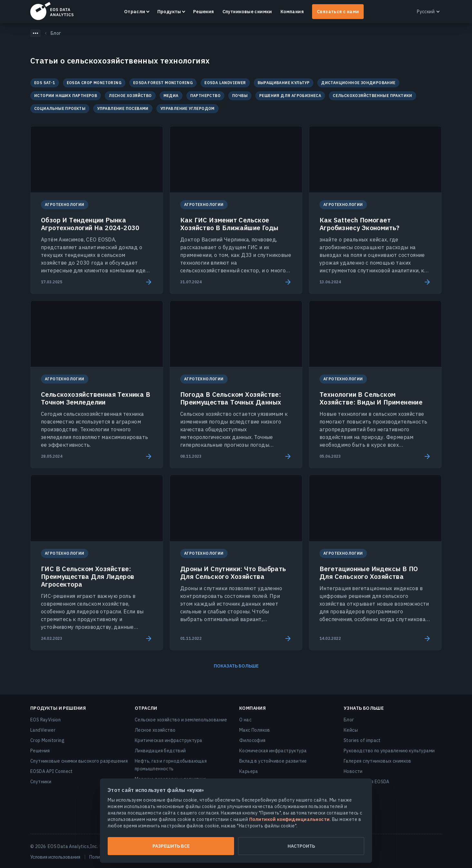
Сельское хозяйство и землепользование (181, 720)
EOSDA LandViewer (225, 83)
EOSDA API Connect (52, 771)
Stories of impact (362, 740)
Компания (292, 12)
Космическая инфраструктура (273, 751)
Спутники (41, 782)
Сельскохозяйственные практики (373, 96)
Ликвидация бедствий (160, 751)
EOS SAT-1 (45, 83)
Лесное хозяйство (130, 96)
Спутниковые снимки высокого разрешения (79, 761)
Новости (353, 771)
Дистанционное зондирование (358, 83)
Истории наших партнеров (66, 96)
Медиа (171, 96)
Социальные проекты (60, 108)
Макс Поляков (255, 730)
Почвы (240, 96)
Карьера (249, 771)
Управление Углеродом (187, 108)
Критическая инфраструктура (168, 740)
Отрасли (135, 12)
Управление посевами (123, 108)
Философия (252, 740)
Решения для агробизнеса (290, 96)
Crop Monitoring (47, 740)
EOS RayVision (45, 720)
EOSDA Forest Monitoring (163, 83)
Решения (204, 12)
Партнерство (205, 96)
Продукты (169, 12)
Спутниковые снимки (247, 12)
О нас (245, 720)
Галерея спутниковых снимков (378, 761)
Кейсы (351, 730)
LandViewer (43, 730)
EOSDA (52, 11)
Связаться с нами (338, 12)
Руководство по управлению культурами (389, 751)
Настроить (301, 846)
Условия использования (55, 857)
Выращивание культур (284, 83)
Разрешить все (171, 846)
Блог (349, 720)
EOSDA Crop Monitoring (94, 83)
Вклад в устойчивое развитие (273, 761)
